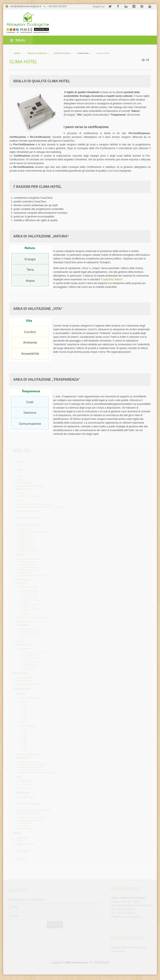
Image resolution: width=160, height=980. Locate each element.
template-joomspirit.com (159, 959)
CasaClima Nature (112, 279)
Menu (18, 40)
